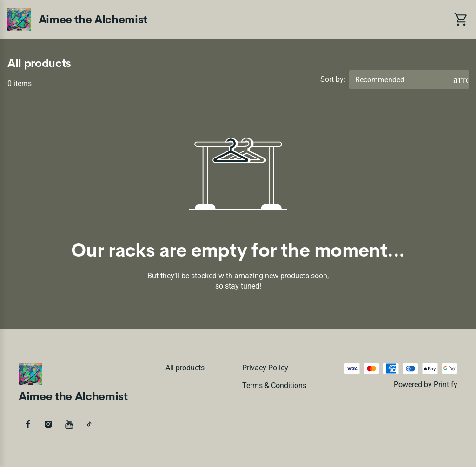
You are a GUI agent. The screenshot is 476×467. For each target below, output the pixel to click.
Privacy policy (265, 368)
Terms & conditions (274, 385)
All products (185, 368)
